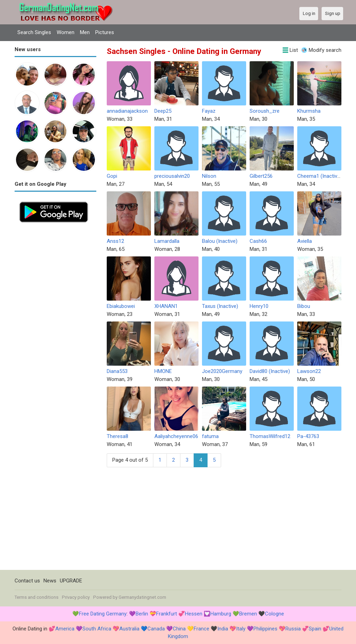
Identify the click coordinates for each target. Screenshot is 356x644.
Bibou (304, 306)
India (223, 629)
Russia (293, 629)
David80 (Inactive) (270, 371)
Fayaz (209, 111)
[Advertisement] (55, 332)
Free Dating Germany (103, 614)
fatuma (210, 436)
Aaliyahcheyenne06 (176, 436)
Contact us (27, 581)
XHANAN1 (166, 306)
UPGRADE (71, 581)
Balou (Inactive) (220, 241)
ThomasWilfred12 (270, 436)
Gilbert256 (261, 176)
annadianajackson (127, 111)
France (201, 629)
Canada (156, 629)
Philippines (265, 629)
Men (85, 32)
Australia (129, 629)
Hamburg (221, 614)
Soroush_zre (265, 111)
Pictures (105, 32)
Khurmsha (309, 111)
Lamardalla (167, 241)
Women (66, 32)
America (65, 629)
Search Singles (34, 32)
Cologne (274, 614)
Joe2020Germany (222, 371)
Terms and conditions (37, 597)
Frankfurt (167, 614)
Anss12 (115, 241)
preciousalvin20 (172, 176)
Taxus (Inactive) (220, 306)
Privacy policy (76, 597)
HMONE (163, 371)
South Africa (97, 629)
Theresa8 (118, 436)
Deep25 (163, 111)
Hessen (194, 614)
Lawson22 (309, 371)
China (179, 629)
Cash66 (258, 241)
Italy (241, 629)
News (50, 581)
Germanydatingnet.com (142, 597)
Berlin (142, 614)
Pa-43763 (308, 436)
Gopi (112, 176)
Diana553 (117, 371)
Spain (315, 629)
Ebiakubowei (121, 306)
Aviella (305, 241)
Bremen (248, 614)
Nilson (209, 176)
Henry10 (259, 306)
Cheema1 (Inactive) (319, 176)
